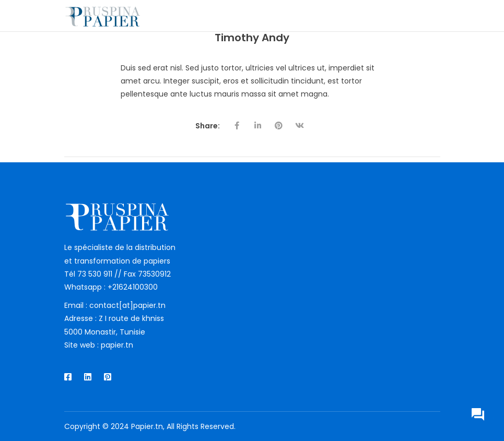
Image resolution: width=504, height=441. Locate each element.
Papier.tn (147, 426)
